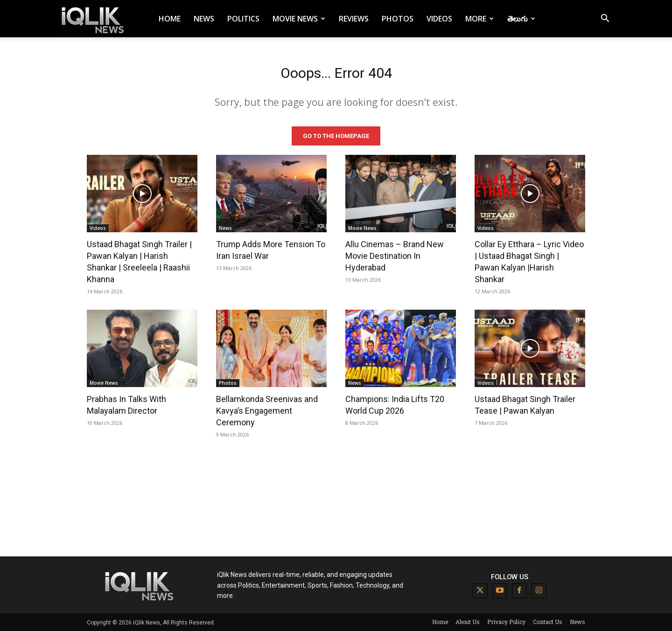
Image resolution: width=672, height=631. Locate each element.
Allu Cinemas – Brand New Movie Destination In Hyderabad (395, 255)
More (479, 19)
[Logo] (94, 19)
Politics (243, 19)
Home (170, 19)
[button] (605, 19)
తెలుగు (521, 19)
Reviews (354, 19)
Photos (398, 19)
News (204, 19)
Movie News (299, 19)
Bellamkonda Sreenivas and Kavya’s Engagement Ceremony (267, 410)
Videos (439, 19)
